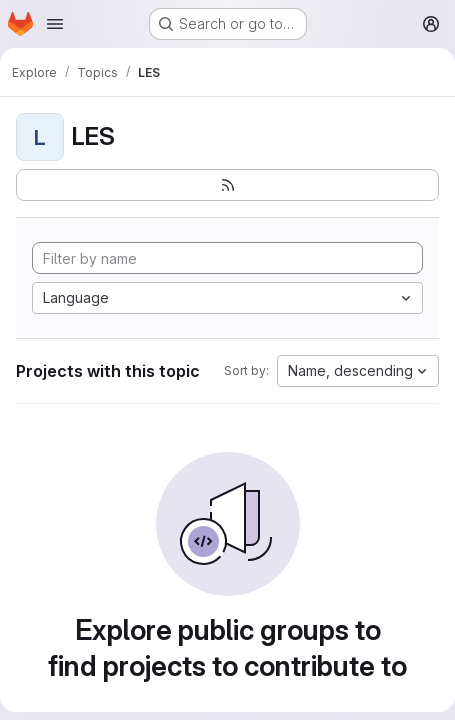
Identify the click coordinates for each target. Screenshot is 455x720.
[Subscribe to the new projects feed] (227, 185)
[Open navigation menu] (55, 24)
